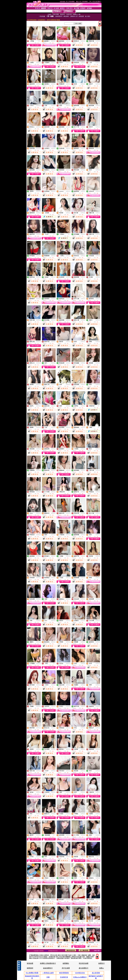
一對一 (39, 41)
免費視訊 (53, 41)
